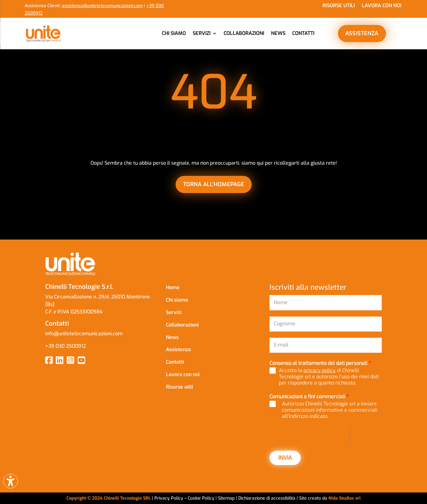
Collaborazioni (244, 33)
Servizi (202, 33)
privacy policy (320, 370)
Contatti (303, 33)
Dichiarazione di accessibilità (267, 498)
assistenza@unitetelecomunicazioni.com (102, 6)
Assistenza (178, 349)
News (278, 33)
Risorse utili (339, 6)
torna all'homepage (214, 184)
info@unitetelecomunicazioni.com (85, 334)
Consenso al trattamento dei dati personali (320, 363)
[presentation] (309, 435)
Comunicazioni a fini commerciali (309, 397)
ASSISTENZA (362, 33)
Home (173, 287)
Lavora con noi (382, 6)
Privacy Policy (169, 498)
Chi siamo (174, 33)
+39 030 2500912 (66, 346)
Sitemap (226, 498)
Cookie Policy (202, 498)
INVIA (285, 458)
